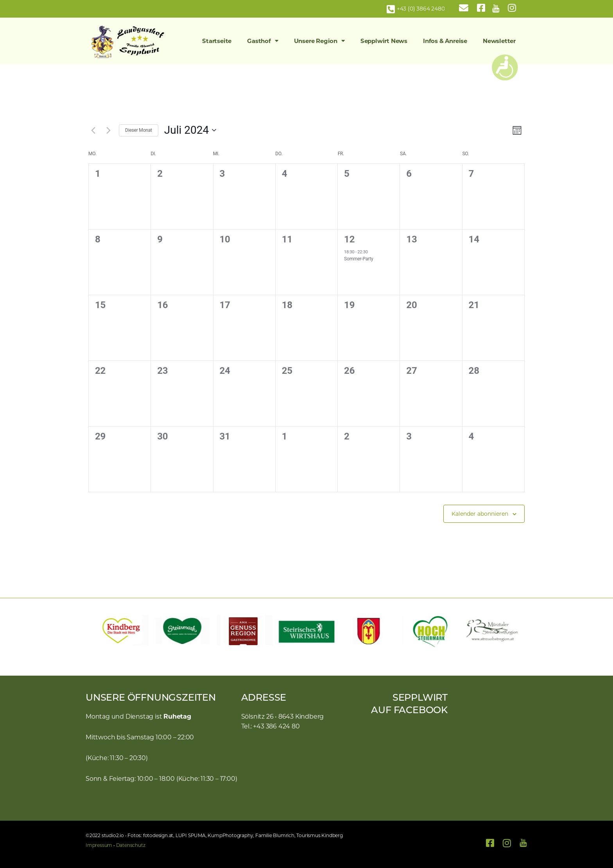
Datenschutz (131, 845)
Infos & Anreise (445, 41)
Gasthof (263, 41)
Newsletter (499, 41)
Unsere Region (319, 41)
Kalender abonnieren (480, 514)
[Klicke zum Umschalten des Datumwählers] (190, 130)
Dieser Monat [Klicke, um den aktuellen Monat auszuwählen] (139, 130)
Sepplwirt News (384, 41)
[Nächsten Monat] (108, 130)
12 (349, 239)
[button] (95, 631)
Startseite (217, 41)
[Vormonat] (93, 130)
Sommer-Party (358, 259)
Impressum (99, 845)
